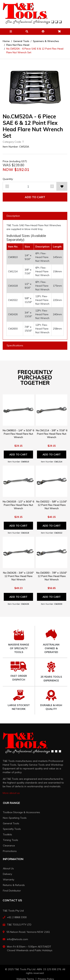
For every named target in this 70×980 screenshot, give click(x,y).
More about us (11, 793)
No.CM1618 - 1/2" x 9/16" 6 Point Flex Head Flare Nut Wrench (18, 505)
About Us (8, 868)
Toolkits (7, 834)
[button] (11, 32)
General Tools (11, 823)
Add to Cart (35, 197)
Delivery (7, 874)
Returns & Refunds (14, 885)
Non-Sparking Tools (15, 818)
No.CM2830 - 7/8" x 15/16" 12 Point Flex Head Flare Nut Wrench (52, 576)
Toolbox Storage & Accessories (21, 812)
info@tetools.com (17, 939)
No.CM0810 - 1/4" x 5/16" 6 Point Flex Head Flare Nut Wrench (18, 434)
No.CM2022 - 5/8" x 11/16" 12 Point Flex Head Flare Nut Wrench (52, 505)
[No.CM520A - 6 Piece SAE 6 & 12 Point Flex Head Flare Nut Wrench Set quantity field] (30, 186)
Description (13, 216)
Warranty (9, 880)
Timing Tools (10, 840)
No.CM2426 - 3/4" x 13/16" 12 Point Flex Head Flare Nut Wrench (18, 576)
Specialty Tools (12, 829)
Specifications (15, 345)
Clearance (9, 846)
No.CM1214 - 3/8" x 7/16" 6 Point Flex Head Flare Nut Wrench (52, 434)
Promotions (10, 851)
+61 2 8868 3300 (17, 917)
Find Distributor (12, 891)
